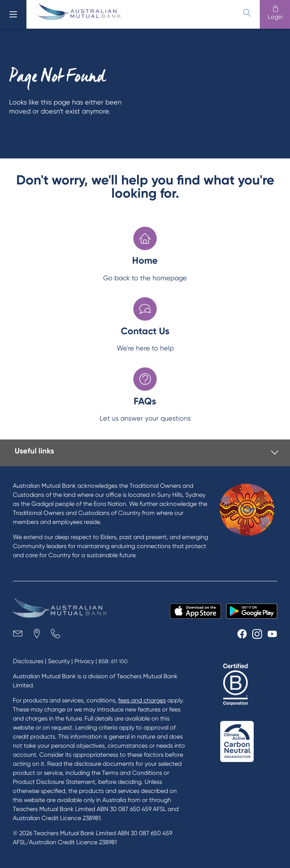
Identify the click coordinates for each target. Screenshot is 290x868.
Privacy (84, 661)
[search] (247, 13)
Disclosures (28, 661)
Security (59, 661)
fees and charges (142, 700)
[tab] (147, 453)
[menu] (13, 14)
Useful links (34, 451)
